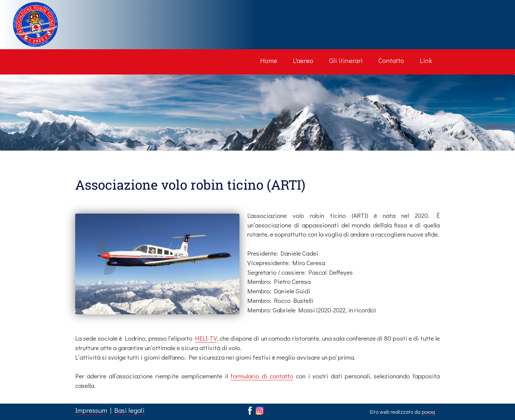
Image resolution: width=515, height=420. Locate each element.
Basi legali (129, 410)
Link (426, 60)
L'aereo (303, 60)
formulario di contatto (262, 376)
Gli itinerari (346, 60)
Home (269, 60)
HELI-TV (206, 338)
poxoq (428, 412)
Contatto (391, 60)
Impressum (91, 410)
